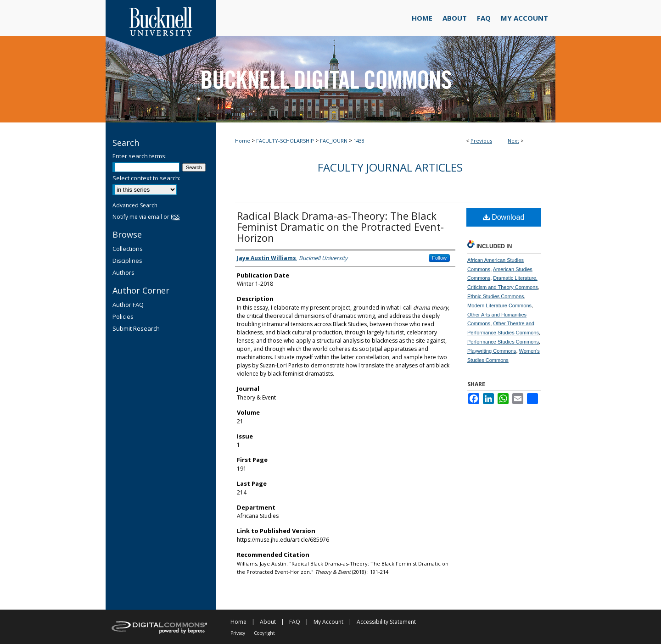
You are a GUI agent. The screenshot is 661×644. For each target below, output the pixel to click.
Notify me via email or (146, 217)
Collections (128, 249)
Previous (481, 141)
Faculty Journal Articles (390, 167)
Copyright (264, 633)
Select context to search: (146, 178)
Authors (123, 272)
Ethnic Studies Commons (496, 296)
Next (513, 141)
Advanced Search (135, 205)
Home (243, 141)
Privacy (238, 633)
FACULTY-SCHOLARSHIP (285, 141)
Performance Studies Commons (503, 342)
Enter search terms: (140, 156)
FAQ (295, 622)
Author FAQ (128, 305)
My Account (328, 622)
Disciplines (127, 261)
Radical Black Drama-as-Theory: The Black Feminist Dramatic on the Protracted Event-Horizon (340, 227)
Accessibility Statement (386, 622)
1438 (359, 141)
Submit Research (136, 328)
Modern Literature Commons (499, 305)
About (268, 622)
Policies (123, 316)
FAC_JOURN (334, 141)
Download (504, 217)
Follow (439, 258)
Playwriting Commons (492, 351)
